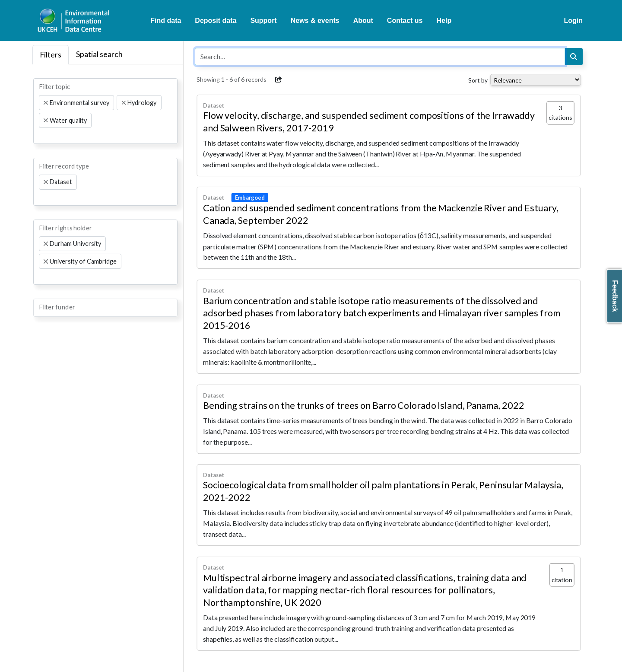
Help (444, 21)
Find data (166, 21)
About (363, 21)
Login (573, 21)
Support (263, 21)
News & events (315, 21)
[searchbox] (41, 136)
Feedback (615, 296)
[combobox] (105, 111)
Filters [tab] (51, 55)
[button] (279, 80)
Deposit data (216, 21)
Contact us (405, 21)
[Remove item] (46, 103)
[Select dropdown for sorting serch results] (536, 80)
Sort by (478, 80)
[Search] (574, 57)
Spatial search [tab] (99, 54)
